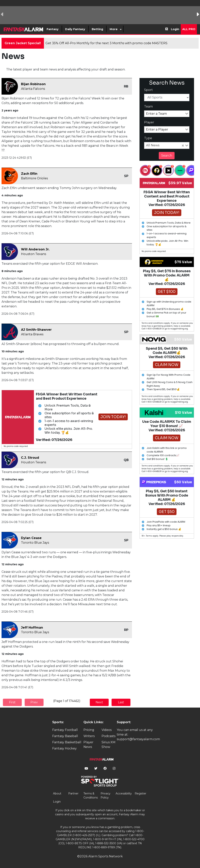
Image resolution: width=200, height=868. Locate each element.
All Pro (189, 29)
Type (148, 138)
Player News (88, 745)
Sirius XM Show (108, 745)
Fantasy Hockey (64, 748)
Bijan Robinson (33, 84)
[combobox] (167, 114)
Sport (148, 90)
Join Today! (113, 417)
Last (121, 702)
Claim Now (167, 365)
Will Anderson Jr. (35, 249)
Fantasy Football (65, 730)
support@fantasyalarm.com (138, 739)
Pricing (89, 730)
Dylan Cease (31, 538)
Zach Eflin (29, 174)
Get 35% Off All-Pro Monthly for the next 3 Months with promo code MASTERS (106, 43)
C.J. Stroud (30, 458)
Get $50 (167, 512)
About (57, 793)
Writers (89, 736)
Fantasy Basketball (67, 742)
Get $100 (167, 292)
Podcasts (108, 736)
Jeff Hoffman (32, 628)
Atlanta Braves (32, 334)
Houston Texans (34, 254)
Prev (34, 702)
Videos (107, 730)
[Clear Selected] (183, 146)
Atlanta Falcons (33, 89)
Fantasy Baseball (65, 736)
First (12, 702)
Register (140, 793)
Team (148, 106)
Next (99, 702)
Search (167, 156)
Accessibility (124, 793)
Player (149, 122)
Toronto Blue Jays (35, 543)
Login (175, 29)
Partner (73, 793)
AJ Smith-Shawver (36, 330)
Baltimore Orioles (34, 178)
